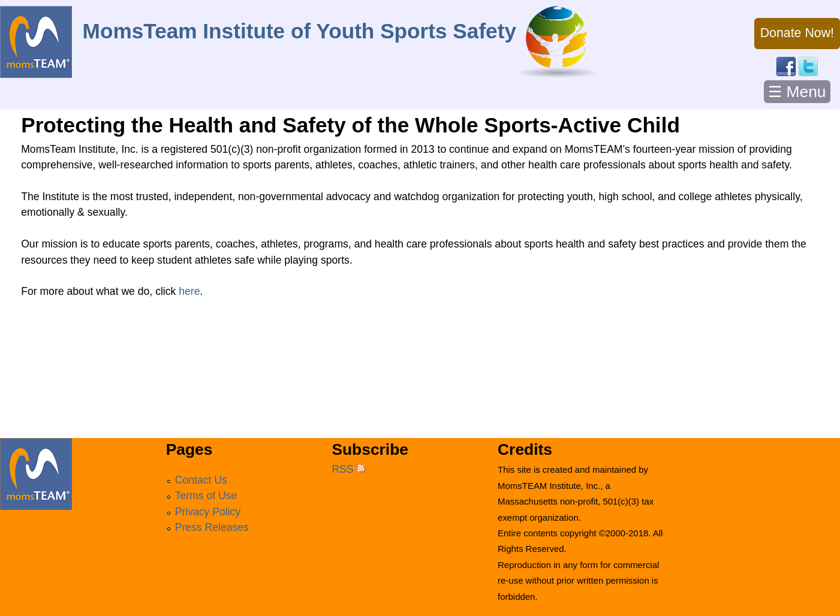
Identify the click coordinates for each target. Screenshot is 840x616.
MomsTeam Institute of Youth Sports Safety (299, 31)
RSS (349, 469)
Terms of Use (206, 496)
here (189, 291)
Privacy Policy (208, 512)
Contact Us (201, 480)
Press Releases (212, 527)
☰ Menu (797, 92)
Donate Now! (797, 33)
